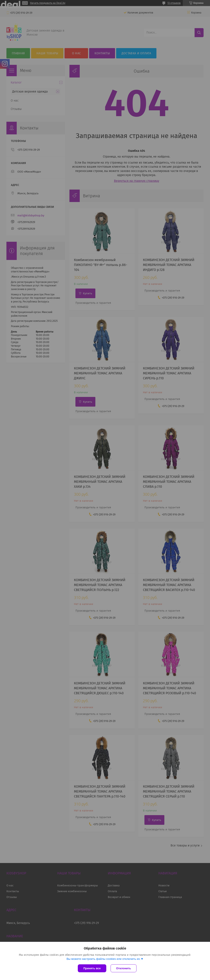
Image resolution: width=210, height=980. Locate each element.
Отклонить (124, 968)
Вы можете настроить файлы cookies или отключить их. (103, 959)
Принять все (92, 968)
